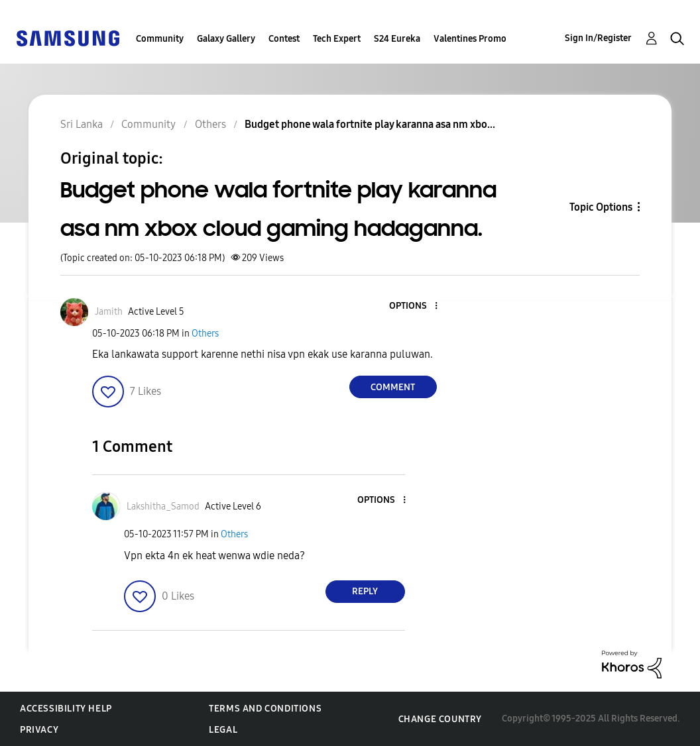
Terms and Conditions (265, 709)
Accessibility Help (66, 709)
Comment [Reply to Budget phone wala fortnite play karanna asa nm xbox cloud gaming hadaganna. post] (393, 387)
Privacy (39, 730)
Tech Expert (337, 39)
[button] (414, 306)
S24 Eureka (397, 39)
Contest (284, 39)
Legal (223, 730)
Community (160, 39)
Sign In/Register (598, 38)
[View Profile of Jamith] (109, 312)
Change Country (440, 719)
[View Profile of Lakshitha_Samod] (163, 506)
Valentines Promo (470, 39)
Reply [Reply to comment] (365, 591)
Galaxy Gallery (226, 39)
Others (205, 334)
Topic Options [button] (601, 207)
